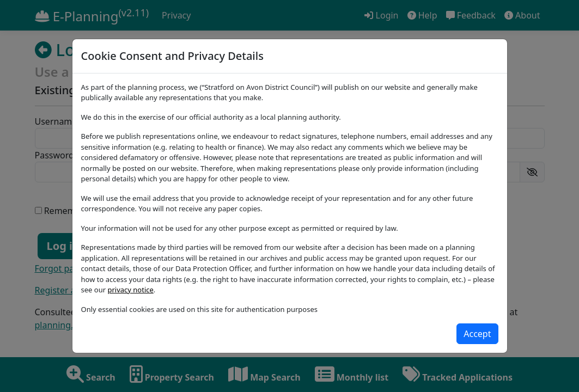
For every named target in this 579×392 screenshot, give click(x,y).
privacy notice (130, 290)
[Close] (477, 334)
